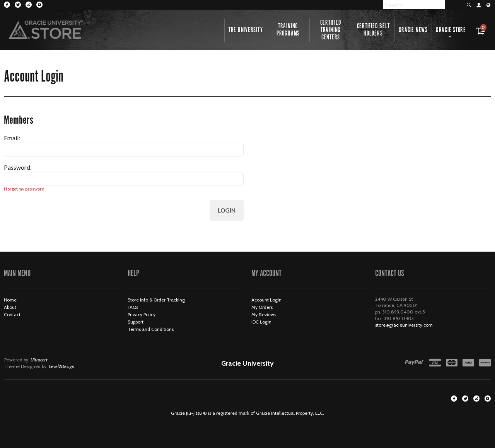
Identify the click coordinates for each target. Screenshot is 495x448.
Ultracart (39, 360)
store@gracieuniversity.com (404, 325)
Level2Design (61, 366)
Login (227, 210)
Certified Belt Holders (373, 30)
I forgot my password (24, 189)
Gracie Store (451, 30)
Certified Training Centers (331, 30)
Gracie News (413, 30)
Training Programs (288, 30)
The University (246, 30)
